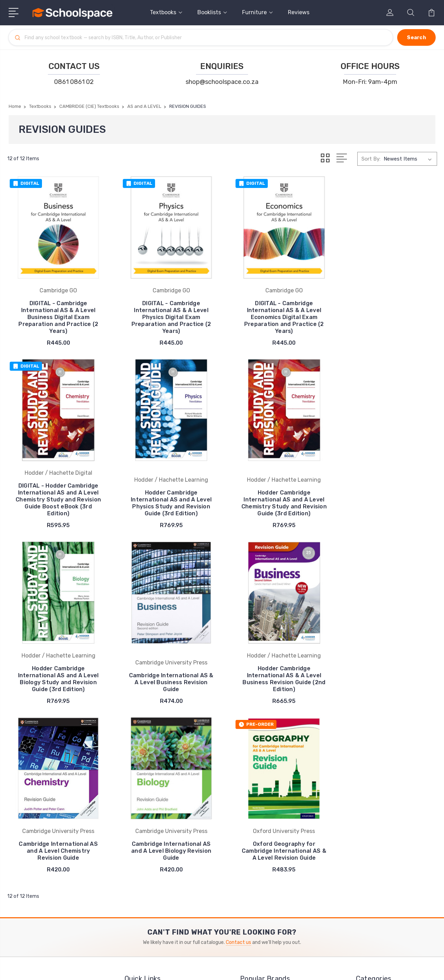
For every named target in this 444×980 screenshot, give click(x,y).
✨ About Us (145, 840)
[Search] (205, 37)
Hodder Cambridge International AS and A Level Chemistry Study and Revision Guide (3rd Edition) (167, 490)
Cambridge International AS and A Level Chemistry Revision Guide (167, 666)
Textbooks (166, 12)
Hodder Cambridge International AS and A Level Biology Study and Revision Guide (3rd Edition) (277, 490)
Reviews (299, 12)
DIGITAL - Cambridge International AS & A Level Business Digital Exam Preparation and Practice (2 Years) (57, 314)
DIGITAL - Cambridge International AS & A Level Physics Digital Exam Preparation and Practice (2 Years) (167, 314)
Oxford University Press (274, 819)
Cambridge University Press (278, 840)
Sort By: (371, 159)
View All (255, 871)
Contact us (238, 758)
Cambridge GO (262, 850)
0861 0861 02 (74, 82)
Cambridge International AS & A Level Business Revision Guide (387, 494)
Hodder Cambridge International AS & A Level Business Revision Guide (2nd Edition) (57, 663)
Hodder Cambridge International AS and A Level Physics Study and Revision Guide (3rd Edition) (57, 490)
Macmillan (257, 809)
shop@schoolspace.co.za (222, 82)
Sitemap (72, 968)
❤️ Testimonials (149, 829)
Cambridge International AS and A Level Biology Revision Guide (277, 666)
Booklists (212, 12)
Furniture (257, 12)
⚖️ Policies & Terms (153, 850)
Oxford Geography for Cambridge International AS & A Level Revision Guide (387, 666)
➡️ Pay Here (144, 819)
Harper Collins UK (266, 829)
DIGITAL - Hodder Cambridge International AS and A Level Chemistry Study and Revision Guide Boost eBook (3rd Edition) (387, 314)
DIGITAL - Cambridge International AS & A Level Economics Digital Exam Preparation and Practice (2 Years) (277, 314)
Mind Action (259, 861)
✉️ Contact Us (147, 809)
